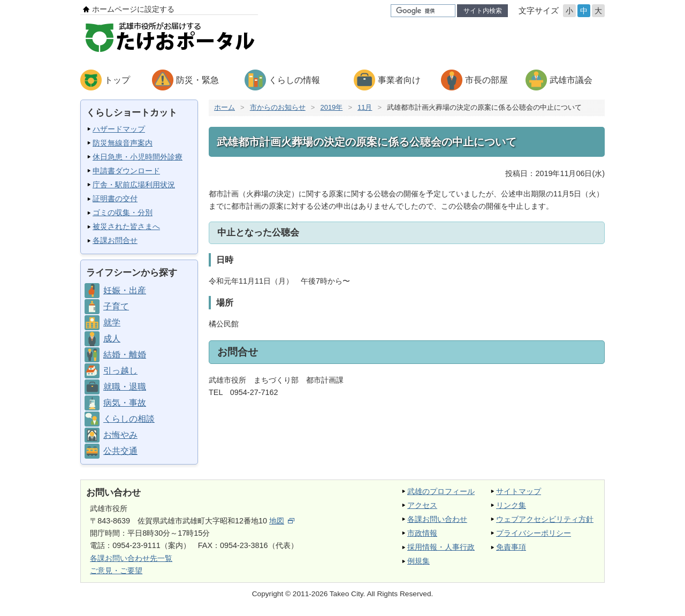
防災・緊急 (197, 80)
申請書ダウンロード (126, 171)
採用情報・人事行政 (441, 547)
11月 (365, 107)
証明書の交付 (115, 199)
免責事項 (511, 547)
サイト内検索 (483, 11)
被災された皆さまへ (126, 226)
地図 (282, 521)
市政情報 (422, 533)
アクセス (422, 505)
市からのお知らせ (278, 107)
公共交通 (120, 451)
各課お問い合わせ (437, 519)
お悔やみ (120, 435)
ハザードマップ (119, 129)
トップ (117, 80)
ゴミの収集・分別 (123, 212)
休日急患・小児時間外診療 (138, 157)
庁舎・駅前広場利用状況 (134, 185)
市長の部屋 (486, 80)
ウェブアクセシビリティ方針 (545, 519)
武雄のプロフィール (441, 491)
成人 (112, 339)
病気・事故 (125, 403)
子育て (116, 306)
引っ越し (120, 371)
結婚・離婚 (125, 355)
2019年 (331, 107)
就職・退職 (125, 387)
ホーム (224, 107)
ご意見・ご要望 (116, 571)
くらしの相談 (129, 419)
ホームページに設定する (133, 9)
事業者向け (399, 80)
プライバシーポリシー (534, 533)
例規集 (418, 561)
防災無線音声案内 (123, 143)
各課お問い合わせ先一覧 (131, 558)
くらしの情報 (294, 80)
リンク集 (511, 505)
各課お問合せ (115, 240)
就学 (112, 322)
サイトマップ (519, 491)
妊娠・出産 (125, 290)
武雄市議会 (571, 80)
